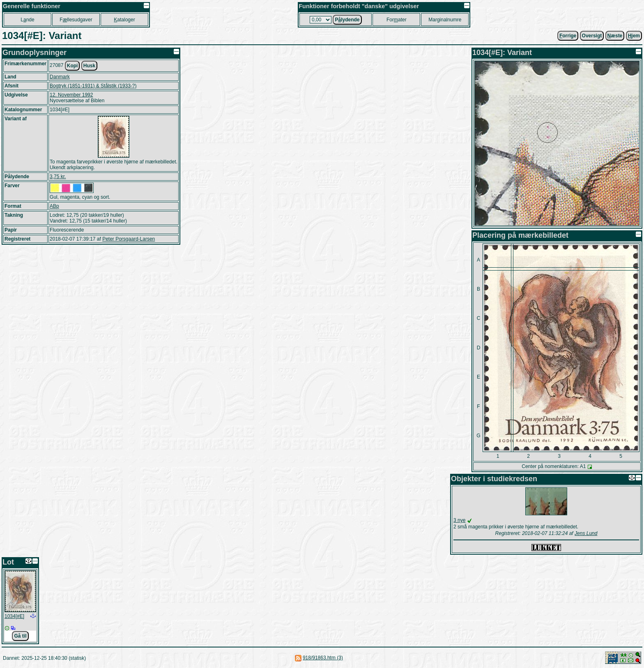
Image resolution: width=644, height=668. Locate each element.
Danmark (60, 77)
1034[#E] (14, 616)
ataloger (124, 20)
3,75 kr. (58, 177)
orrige (568, 36)
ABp (54, 206)
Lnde (27, 20)
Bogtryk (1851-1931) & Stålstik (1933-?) (93, 86)
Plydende (347, 20)
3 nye (459, 520)
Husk (89, 66)
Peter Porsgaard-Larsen (129, 239)
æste (615, 36)
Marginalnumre (445, 20)
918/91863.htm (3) (323, 658)
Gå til (20, 636)
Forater (397, 20)
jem (634, 36)
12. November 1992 (71, 95)
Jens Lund (586, 533)
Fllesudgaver (76, 20)
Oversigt (592, 36)
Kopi (72, 66)
